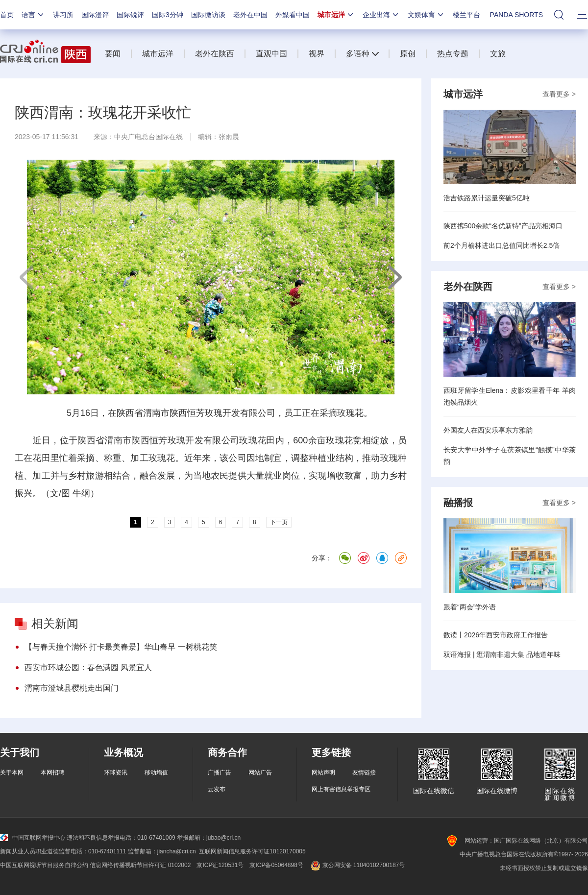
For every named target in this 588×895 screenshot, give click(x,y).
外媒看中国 (293, 15)
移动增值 (156, 773)
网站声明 (323, 773)
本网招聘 (52, 773)
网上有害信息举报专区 (341, 789)
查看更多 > (559, 94)
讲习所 (63, 15)
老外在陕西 (215, 54)
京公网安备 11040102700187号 (357, 865)
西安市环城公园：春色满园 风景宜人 (88, 667)
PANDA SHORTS (516, 15)
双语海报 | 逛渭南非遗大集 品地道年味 (502, 654)
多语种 (358, 54)
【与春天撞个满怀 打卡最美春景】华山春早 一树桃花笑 (121, 647)
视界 (317, 54)
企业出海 (381, 15)
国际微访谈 (208, 15)
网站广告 (260, 773)
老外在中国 (250, 15)
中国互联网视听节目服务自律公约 (44, 865)
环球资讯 (116, 773)
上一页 (27, 277)
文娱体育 (426, 15)
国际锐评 (130, 15)
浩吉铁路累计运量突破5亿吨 (487, 198)
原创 (408, 54)
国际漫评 (95, 15)
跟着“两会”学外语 (470, 607)
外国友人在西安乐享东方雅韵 (488, 430)
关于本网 (12, 773)
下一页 (394, 277)
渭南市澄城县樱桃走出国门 (72, 688)
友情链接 (364, 773)
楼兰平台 (466, 15)
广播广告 (220, 773)
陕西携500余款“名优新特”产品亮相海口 (503, 226)
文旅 (498, 54)
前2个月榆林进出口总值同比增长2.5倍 (502, 245)
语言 (33, 15)
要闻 (113, 54)
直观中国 (271, 54)
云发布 (217, 789)
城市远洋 (336, 15)
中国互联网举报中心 (33, 838)
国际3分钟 (168, 15)
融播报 (458, 503)
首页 (7, 15)
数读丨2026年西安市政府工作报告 (496, 635)
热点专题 (453, 54)
